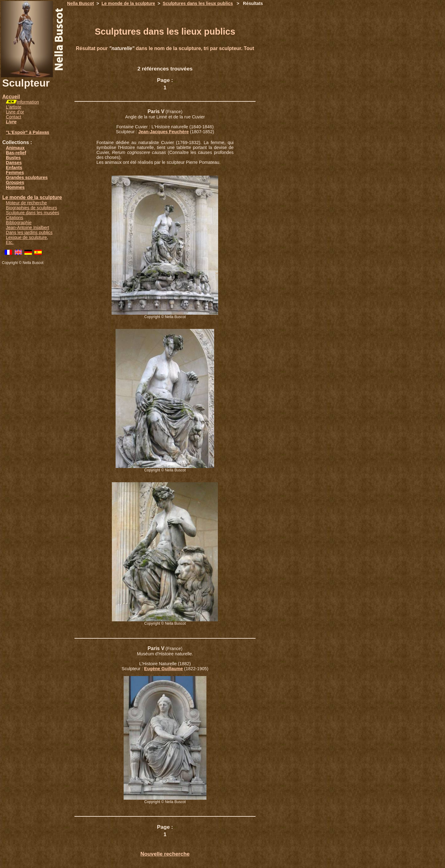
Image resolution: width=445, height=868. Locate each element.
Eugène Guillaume (163, 669)
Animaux (15, 148)
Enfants (14, 168)
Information (28, 102)
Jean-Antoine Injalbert (28, 228)
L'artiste (14, 107)
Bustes (13, 158)
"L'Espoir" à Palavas (28, 132)
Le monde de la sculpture (32, 197)
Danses (14, 163)
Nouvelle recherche (165, 854)
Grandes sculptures (27, 177)
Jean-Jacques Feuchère (164, 132)
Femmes (15, 172)
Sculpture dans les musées (33, 213)
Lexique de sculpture (26, 237)
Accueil (11, 97)
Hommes (15, 187)
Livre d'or (15, 112)
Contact (14, 117)
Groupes (15, 182)
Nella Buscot (81, 3)
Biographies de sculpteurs (32, 208)
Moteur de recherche (26, 203)
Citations (15, 218)
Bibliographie (19, 223)
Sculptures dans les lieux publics (198, 3)
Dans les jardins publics (29, 232)
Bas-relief (16, 153)
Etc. (10, 242)
